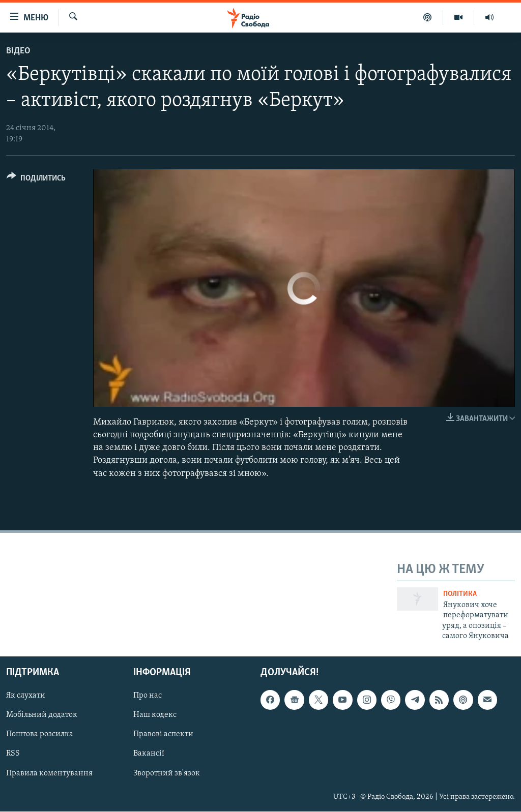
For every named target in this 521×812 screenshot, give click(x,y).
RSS (13, 754)
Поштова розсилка (40, 735)
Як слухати (26, 696)
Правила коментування (49, 773)
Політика (460, 594)
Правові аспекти (163, 735)
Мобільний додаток (42, 715)
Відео (18, 51)
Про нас (148, 696)
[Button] (36, 180)
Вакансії (149, 754)
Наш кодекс (155, 715)
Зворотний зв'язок (167, 773)
